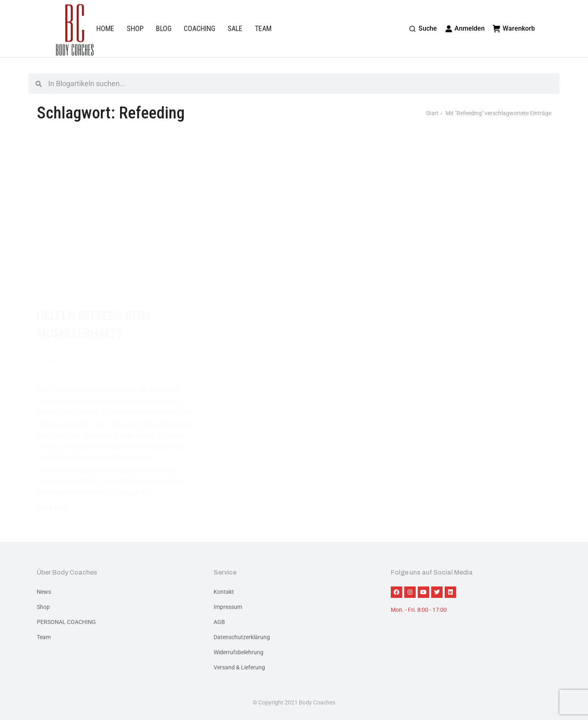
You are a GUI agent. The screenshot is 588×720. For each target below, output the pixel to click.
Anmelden (465, 28)
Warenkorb (514, 28)
